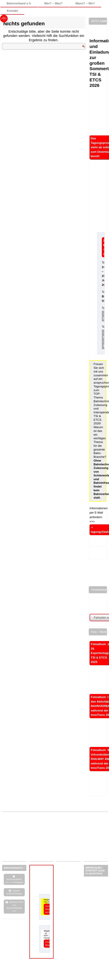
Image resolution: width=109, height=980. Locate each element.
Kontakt (12, 11)
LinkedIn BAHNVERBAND (14, 892)
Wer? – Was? (53, 3)
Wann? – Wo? (85, 3)
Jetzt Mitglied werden (49, 909)
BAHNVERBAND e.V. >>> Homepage (14, 881)
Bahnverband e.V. (19, 3)
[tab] (14, 868)
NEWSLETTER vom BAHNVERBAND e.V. (15, 907)
